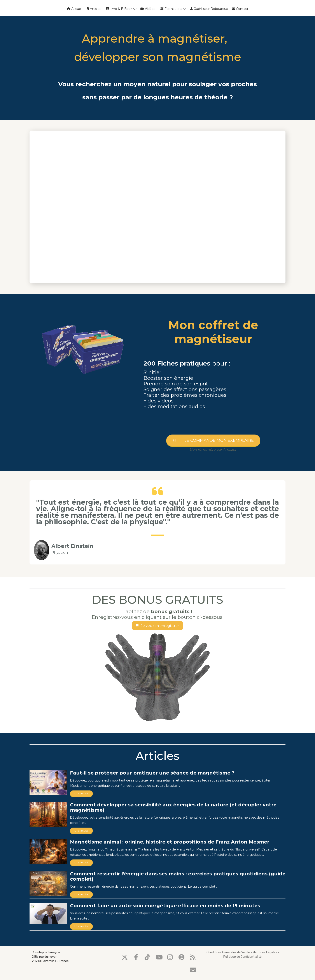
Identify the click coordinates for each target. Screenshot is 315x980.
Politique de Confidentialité (242, 957)
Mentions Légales (265, 952)
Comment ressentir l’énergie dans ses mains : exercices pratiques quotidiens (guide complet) (178, 876)
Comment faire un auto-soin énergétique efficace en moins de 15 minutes (165, 906)
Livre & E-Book (121, 9)
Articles (94, 9)
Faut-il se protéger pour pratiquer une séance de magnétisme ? (152, 773)
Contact (240, 9)
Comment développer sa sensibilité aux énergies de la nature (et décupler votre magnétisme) (173, 807)
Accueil (75, 9)
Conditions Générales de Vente (228, 952)
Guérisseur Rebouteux (209, 9)
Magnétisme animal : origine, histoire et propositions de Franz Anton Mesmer (170, 842)
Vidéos (148, 9)
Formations (173, 9)
